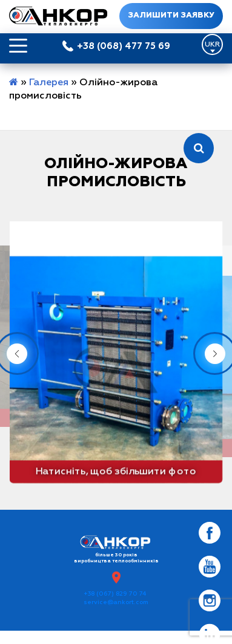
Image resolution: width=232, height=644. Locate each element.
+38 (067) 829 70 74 (115, 594)
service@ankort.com (116, 602)
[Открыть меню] (18, 46)
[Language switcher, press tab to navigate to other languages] (212, 44)
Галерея (49, 83)
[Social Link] (210, 533)
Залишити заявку (171, 16)
